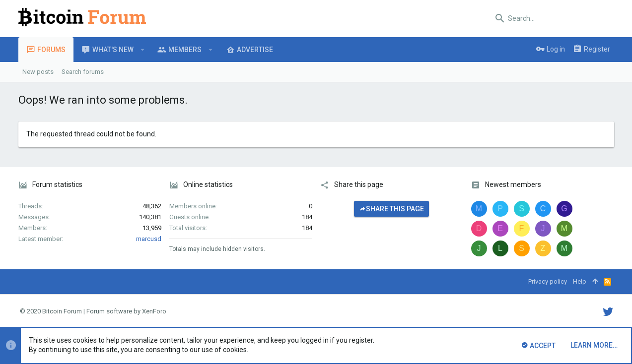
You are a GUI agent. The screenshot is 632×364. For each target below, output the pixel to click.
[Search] (552, 18)
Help (580, 281)
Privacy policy (548, 281)
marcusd (149, 239)
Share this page (391, 209)
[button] (143, 50)
